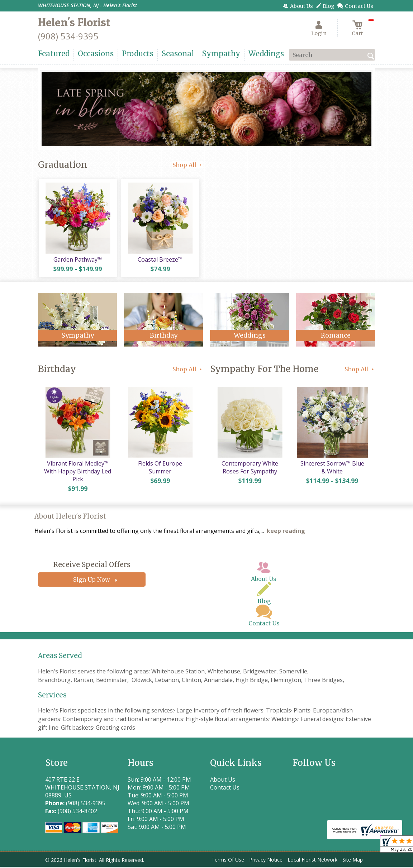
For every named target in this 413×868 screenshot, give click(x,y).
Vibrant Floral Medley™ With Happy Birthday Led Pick (78, 472)
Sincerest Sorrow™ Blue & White (332, 468)
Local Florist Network (312, 861)
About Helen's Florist (70, 517)
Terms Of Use (228, 861)
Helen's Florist (74, 22)
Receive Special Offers (92, 566)
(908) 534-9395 (68, 36)
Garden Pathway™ (78, 260)
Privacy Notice (266, 861)
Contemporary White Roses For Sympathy (250, 468)
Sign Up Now (92, 581)
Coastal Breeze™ (160, 260)
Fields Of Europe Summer (160, 464)
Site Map (353, 861)
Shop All (188, 165)
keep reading (286, 532)
